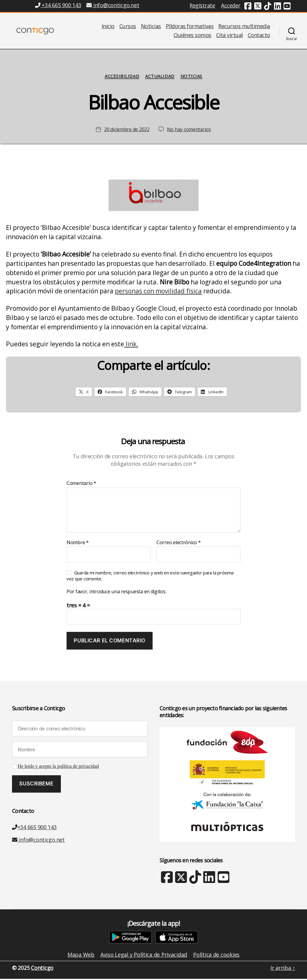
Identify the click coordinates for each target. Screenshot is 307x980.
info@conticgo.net (38, 841)
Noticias (151, 27)
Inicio (108, 27)
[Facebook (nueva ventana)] (248, 7)
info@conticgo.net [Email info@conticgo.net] (113, 5)
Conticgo (42, 969)
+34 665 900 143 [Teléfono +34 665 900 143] (58, 5)
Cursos (128, 27)
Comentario (81, 485)
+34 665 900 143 (34, 828)
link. (131, 345)
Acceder (231, 5)
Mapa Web (81, 956)
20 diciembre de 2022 (127, 131)
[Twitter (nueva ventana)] (258, 7)
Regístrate (202, 5)
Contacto (259, 36)
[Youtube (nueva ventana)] (287, 7)
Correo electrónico (179, 544)
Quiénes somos (192, 36)
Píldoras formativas (190, 27)
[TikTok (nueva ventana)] (268, 7)
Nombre (78, 544)
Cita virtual (230, 36)
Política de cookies (216, 956)
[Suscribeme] (36, 785)
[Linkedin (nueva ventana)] (278, 7)
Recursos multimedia (244, 27)
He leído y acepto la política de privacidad (58, 767)
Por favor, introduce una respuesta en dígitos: (116, 593)
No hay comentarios (189, 131)
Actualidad (160, 77)
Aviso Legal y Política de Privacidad (144, 956)
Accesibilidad (122, 77)
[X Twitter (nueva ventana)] (181, 881)
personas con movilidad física (158, 292)
